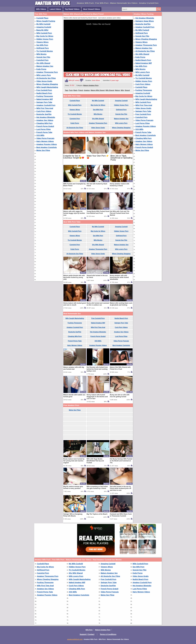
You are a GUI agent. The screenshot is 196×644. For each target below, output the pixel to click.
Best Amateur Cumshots (47, 147)
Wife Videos (41, 9)
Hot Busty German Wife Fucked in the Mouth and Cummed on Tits (121, 461)
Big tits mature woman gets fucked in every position (73, 487)
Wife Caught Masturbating (47, 87)
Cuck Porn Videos (44, 111)
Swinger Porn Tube (44, 102)
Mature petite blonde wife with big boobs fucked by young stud (74, 277)
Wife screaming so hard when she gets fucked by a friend (97, 487)
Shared (127, 90)
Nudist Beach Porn (44, 93)
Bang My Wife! (42, 30)
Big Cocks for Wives (45, 36)
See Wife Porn (42, 45)
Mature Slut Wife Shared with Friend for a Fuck (120, 368)
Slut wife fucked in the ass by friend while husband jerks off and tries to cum (120, 488)
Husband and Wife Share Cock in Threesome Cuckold (121, 515)
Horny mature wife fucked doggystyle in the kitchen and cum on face (97, 397)
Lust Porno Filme (43, 129)
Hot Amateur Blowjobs (46, 117)
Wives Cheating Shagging (47, 84)
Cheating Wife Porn (44, 123)
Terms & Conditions (108, 634)
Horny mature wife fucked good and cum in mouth (75, 304)
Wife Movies (41, 54)
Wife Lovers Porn (44, 75)
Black (75, 90)
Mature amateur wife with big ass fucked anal (74, 368)
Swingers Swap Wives (145, 21)
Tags (67, 90)
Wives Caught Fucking (46, 21)
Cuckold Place (42, 18)
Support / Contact (87, 634)
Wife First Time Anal (45, 108)
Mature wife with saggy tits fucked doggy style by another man (74, 213)
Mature (117, 90)
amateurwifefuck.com (75, 639)
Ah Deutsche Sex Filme (46, 78)
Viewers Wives (42, 42)
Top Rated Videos (72, 9)
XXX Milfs (40, 135)
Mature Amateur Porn (91, 85)
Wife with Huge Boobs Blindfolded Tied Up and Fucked (95, 461)
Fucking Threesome (45, 96)
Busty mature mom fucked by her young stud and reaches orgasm (74, 461)
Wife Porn (89, 630)
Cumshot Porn (42, 60)
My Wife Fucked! (142, 30)
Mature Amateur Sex (45, 66)
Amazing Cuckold (44, 27)
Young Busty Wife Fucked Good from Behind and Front (98, 212)
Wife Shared (110, 90)
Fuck (71, 90)
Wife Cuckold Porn (44, 33)
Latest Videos (55, 9)
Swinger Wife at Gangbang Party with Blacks (73, 515)
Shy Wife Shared (43, 63)
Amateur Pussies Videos (47, 144)
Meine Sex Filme (43, 150)
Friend (81, 90)
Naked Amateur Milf (44, 99)
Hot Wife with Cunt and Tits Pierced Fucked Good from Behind (120, 213)
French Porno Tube (44, 132)
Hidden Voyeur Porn (45, 39)
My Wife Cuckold (43, 24)
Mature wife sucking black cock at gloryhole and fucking (121, 304)
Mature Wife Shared (98, 90)
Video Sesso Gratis (44, 81)
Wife (122, 90)
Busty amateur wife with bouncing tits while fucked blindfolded (119, 277)
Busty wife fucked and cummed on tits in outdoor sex (98, 304)
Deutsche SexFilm (44, 114)
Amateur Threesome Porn (47, 72)
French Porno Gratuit (45, 126)
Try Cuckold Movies (45, 51)
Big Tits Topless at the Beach (97, 514)
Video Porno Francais (45, 138)
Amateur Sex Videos (45, 120)
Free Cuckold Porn (44, 90)
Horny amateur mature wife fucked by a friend (120, 185)
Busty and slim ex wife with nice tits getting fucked (120, 396)
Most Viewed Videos (92, 9)
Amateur (87, 90)
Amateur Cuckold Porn (46, 105)
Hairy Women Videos (45, 141)
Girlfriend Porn (43, 48)
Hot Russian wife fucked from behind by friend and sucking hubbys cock (97, 369)
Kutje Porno (41, 69)
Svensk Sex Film (43, 57)
